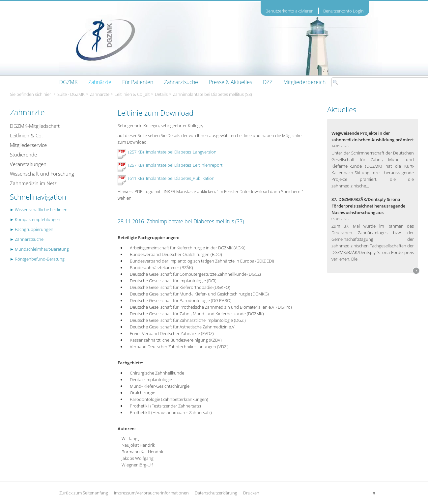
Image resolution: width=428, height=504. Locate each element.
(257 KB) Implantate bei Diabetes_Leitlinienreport (175, 165)
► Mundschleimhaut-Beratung (40, 249)
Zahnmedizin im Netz (33, 183)
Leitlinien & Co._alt (132, 94)
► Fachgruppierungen (32, 229)
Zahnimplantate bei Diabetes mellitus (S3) (213, 94)
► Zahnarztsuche (27, 239)
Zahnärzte (100, 94)
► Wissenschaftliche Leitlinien (39, 210)
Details (161, 94)
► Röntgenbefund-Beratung (37, 259)
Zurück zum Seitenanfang (84, 493)
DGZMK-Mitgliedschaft (35, 126)
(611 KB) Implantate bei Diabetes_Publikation (170, 178)
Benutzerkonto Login (343, 11)
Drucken (251, 493)
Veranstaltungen (28, 164)
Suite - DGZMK (71, 94)
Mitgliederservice (28, 145)
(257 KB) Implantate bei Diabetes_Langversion (172, 152)
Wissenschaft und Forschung (42, 174)
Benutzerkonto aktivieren (290, 11)
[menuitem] (68, 82)
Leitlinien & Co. (26, 135)
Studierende (23, 154)
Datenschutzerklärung (216, 493)
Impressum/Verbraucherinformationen (151, 493)
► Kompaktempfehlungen (35, 219)
